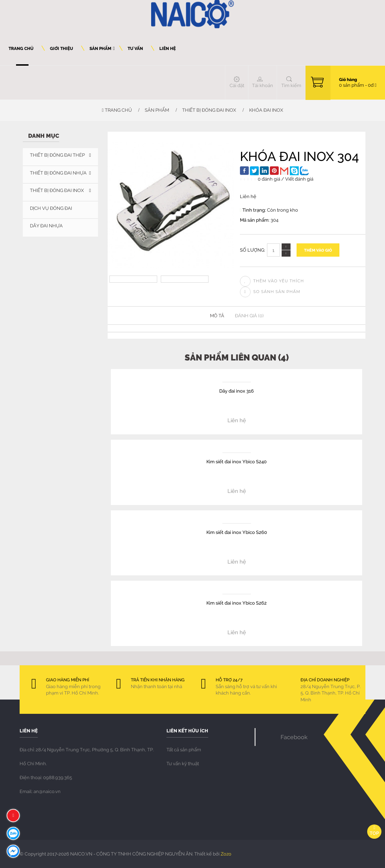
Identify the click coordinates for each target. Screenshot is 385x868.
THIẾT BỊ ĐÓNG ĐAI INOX (209, 110)
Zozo (226, 854)
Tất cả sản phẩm (184, 750)
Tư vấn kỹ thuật (183, 763)
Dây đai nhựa (46, 226)
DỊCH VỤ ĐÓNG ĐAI (51, 208)
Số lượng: (253, 250)
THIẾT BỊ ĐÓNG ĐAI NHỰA (58, 173)
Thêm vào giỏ (318, 250)
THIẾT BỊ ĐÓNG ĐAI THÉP (57, 155)
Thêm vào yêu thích (272, 281)
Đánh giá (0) (249, 316)
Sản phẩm (157, 110)
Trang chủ (117, 110)
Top (374, 831)
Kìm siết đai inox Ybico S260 (237, 532)
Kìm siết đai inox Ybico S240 (237, 461)
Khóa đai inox (266, 110)
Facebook (294, 737)
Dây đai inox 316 (237, 391)
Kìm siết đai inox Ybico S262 (237, 603)
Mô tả (217, 316)
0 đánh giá (269, 179)
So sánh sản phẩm (270, 292)
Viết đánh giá (299, 179)
